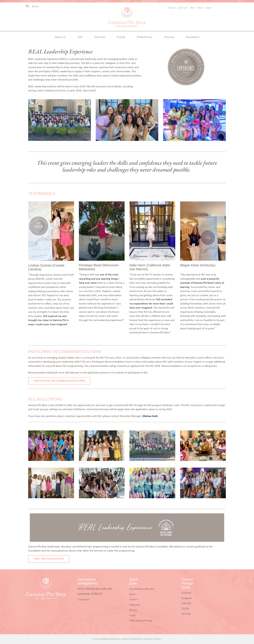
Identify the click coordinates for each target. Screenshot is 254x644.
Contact (171, 8)
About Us (60, 37)
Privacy (133, 610)
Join (80, 37)
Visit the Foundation (49, 559)
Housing (169, 37)
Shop (192, 8)
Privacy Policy (153, 639)
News (132, 594)
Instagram (187, 598)
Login (209, 8)
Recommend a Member (142, 589)
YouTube (186, 614)
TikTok (185, 609)
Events (121, 37)
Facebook (186, 593)
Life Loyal (182, 8)
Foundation (193, 37)
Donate (200, 8)
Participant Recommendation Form (59, 381)
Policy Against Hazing (141, 621)
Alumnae (100, 37)
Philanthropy (145, 37)
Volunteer (135, 605)
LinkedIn (186, 603)
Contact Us (84, 600)
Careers (133, 599)
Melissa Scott (150, 416)
